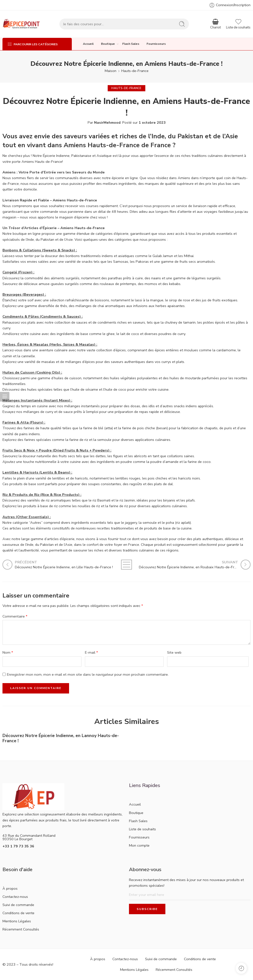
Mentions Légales (17, 921)
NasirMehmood (107, 122)
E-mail (91, 652)
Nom (8, 652)
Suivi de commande (18, 905)
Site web (174, 652)
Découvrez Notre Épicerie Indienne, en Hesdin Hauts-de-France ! (187, 738)
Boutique (108, 44)
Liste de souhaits (142, 829)
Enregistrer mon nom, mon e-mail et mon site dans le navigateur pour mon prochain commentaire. (88, 674)
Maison (111, 71)
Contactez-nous (15, 897)
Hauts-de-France (135, 71)
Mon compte (139, 845)
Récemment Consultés (21, 929)
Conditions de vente (18, 913)
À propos (10, 888)
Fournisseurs (156, 44)
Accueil (88, 44)
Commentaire (15, 616)
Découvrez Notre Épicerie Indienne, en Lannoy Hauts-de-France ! (61, 738)
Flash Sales (131, 44)
